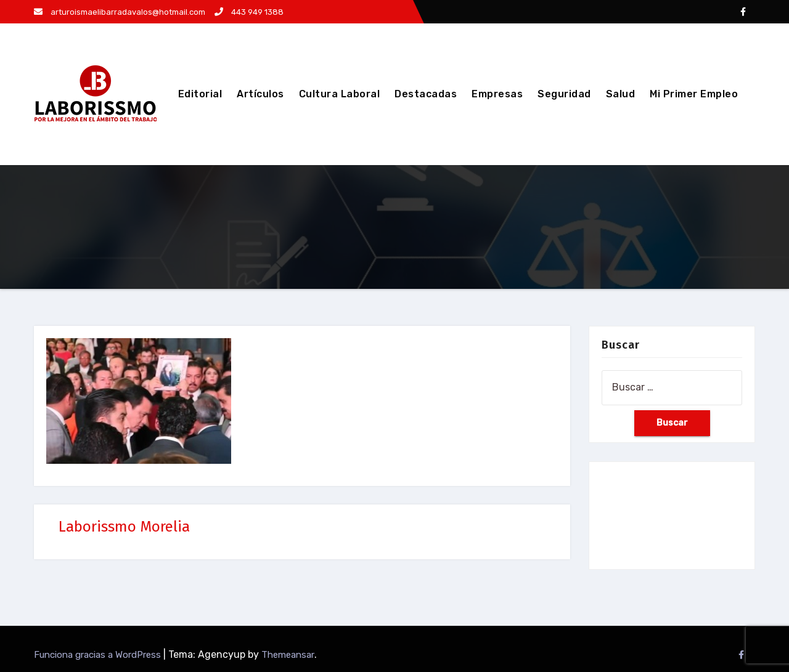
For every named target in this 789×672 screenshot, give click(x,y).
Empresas (497, 94)
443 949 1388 (249, 12)
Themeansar (288, 655)
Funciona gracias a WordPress (99, 655)
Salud (621, 94)
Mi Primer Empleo (694, 94)
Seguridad (564, 94)
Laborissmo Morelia (124, 527)
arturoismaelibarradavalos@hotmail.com (120, 12)
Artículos (260, 94)
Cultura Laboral (340, 94)
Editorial (200, 94)
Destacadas (426, 94)
